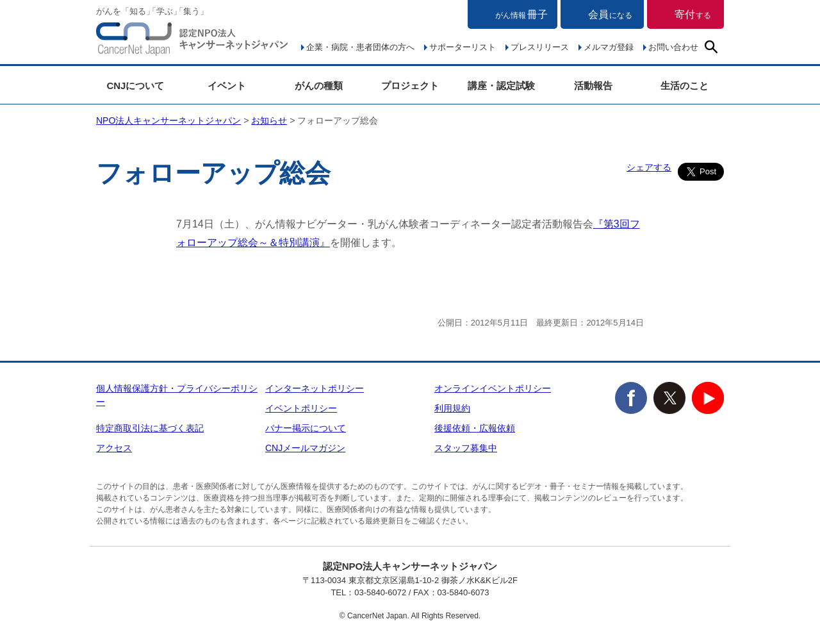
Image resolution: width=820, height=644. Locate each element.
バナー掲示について (306, 428)
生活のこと (685, 86)
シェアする (649, 167)
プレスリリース (540, 47)
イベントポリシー (301, 408)
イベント (227, 86)
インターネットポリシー (315, 388)
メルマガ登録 (609, 47)
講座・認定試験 (501, 86)
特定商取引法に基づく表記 (150, 428)
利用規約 (452, 408)
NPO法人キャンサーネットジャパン (192, 42)
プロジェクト (410, 86)
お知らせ (269, 120)
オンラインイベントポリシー (493, 388)
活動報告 (593, 86)
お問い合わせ (673, 47)
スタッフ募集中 (466, 448)
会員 (610, 14)
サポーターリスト (463, 47)
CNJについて (135, 86)
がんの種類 (319, 86)
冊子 (521, 14)
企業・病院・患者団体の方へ (360, 47)
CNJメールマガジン (305, 448)
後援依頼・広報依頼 (475, 428)
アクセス (114, 448)
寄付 (693, 14)
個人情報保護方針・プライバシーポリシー (177, 395)
